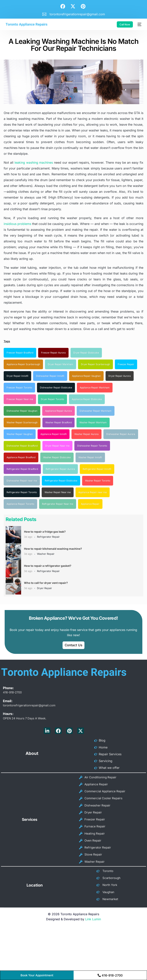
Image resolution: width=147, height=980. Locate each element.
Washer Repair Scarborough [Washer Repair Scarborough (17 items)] (22, 422)
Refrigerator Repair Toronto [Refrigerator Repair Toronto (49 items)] (22, 492)
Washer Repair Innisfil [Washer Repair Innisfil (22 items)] (90, 457)
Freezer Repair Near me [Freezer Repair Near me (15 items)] (20, 399)
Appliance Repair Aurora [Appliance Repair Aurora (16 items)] (58, 411)
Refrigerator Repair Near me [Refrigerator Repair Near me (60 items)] (58, 504)
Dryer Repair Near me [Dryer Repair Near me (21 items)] (57, 446)
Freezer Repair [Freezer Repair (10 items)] (126, 364)
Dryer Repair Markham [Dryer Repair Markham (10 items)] (61, 364)
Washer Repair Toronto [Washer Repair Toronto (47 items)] (98, 481)
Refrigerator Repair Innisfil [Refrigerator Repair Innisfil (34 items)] (97, 469)
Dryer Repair (44, 588)
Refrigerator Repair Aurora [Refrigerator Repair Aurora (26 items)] (60, 469)
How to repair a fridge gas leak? (45, 532)
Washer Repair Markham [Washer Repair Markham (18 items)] (93, 422)
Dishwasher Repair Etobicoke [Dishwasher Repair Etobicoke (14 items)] (56, 388)
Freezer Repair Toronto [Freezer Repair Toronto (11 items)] (19, 388)
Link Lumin (93, 910)
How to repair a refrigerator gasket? (48, 566)
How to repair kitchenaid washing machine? (53, 549)
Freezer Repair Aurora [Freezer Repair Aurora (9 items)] (53, 353)
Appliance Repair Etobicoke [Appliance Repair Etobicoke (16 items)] (87, 399)
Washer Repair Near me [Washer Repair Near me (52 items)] (58, 492)
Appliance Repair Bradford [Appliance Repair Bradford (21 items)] (21, 457)
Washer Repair (46, 554)
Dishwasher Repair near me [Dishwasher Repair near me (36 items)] (22, 481)
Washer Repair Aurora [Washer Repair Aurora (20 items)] (86, 434)
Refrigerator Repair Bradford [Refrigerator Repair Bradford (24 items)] (22, 469)
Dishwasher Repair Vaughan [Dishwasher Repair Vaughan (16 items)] (22, 411)
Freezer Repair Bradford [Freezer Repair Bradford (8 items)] (20, 353)
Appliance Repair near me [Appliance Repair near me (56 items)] (93, 492)
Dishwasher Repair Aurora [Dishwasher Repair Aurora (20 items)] (121, 434)
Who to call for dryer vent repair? (46, 583)
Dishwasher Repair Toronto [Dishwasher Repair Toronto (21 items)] (92, 446)
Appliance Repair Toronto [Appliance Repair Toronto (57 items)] (20, 504)
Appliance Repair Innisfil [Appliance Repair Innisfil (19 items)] (54, 434)
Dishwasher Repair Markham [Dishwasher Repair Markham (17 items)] (96, 411)
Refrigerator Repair (48, 537)
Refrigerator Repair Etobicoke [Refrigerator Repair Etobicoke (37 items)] (61, 481)
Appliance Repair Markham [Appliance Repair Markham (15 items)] (95, 388)
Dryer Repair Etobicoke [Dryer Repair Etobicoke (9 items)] (86, 353)
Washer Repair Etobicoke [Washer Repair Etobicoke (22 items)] (57, 457)
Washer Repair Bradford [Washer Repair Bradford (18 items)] (58, 422)
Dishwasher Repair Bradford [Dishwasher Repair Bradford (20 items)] (22, 446)
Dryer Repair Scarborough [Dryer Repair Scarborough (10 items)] (95, 364)
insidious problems (17, 224)
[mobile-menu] (139, 24)
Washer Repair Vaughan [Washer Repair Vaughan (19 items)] (20, 434)
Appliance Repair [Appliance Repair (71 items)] (90, 504)
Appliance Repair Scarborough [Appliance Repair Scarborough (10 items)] (23, 364)
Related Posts (21, 519)
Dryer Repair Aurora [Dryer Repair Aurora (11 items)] (120, 376)
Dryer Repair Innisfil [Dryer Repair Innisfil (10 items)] (17, 376)
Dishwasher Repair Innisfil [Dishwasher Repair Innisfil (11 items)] (50, 376)
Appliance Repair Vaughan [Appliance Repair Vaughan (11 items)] (86, 376)
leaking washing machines (34, 162)
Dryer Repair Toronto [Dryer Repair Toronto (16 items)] (52, 399)
